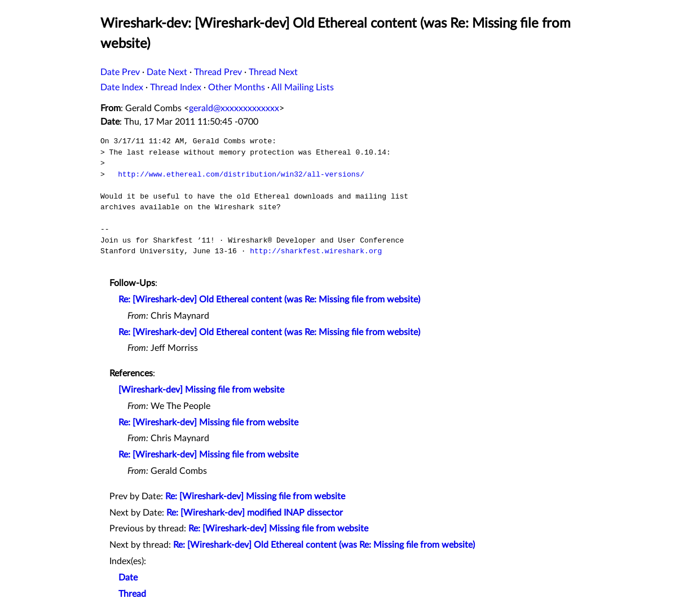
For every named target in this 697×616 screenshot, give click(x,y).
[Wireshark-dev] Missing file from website (201, 390)
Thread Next (273, 72)
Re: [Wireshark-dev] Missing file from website (208, 423)
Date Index (122, 87)
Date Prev (120, 72)
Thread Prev (218, 72)
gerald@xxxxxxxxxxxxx (234, 108)
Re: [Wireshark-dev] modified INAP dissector (255, 513)
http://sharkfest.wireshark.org (316, 251)
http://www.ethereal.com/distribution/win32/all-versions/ (241, 174)
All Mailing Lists (303, 87)
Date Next (167, 72)
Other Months (237, 87)
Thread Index (176, 87)
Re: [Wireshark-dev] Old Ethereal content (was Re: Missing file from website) (269, 300)
